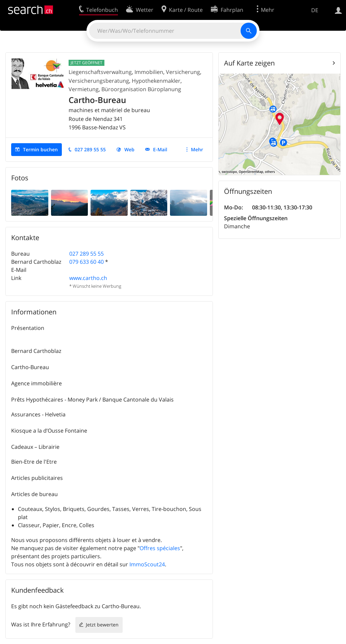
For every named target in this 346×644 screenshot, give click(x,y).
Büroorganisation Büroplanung (141, 89)
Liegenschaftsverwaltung (100, 72)
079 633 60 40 (86, 262)
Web (129, 149)
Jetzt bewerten (102, 625)
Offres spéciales (160, 548)
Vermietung (84, 89)
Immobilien (149, 72)
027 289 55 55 (90, 149)
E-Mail (160, 149)
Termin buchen (40, 149)
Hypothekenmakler (156, 81)
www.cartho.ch (88, 278)
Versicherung (183, 72)
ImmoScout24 (147, 564)
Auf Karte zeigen (249, 63)
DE (315, 10)
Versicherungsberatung (99, 81)
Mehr (197, 149)
